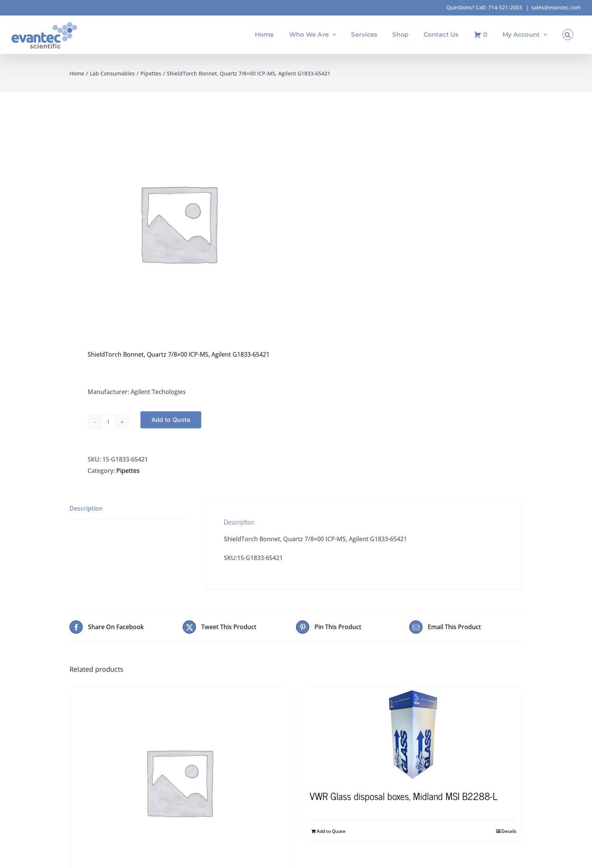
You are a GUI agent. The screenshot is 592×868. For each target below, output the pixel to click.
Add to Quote (171, 420)
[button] (568, 35)
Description (86, 508)
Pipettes (128, 471)
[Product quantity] (108, 422)
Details (509, 831)
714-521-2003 (505, 7)
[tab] (128, 509)
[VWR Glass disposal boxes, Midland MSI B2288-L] (413, 735)
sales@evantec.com (556, 7)
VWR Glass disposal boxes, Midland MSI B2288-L (403, 796)
